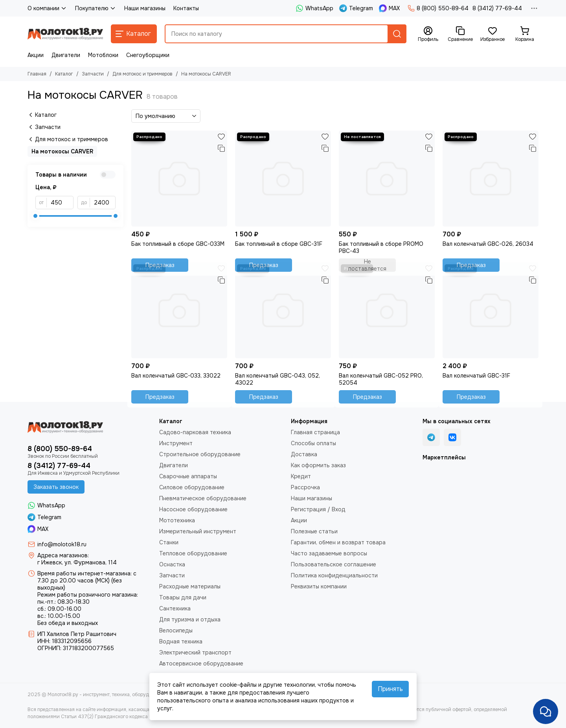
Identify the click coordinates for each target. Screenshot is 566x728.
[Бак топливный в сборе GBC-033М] (179, 179)
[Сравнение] (460, 34)
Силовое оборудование (192, 487)
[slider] (35, 216)
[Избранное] (492, 34)
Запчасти (93, 74)
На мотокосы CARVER (62, 151)
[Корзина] (525, 34)
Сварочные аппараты (188, 476)
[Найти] (397, 34)
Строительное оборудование (200, 454)
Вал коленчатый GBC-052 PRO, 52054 (381, 379)
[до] (103, 203)
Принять (390, 689)
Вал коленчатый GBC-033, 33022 (176, 376)
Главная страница (315, 432)
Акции (36, 55)
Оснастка (172, 564)
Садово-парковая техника (195, 432)
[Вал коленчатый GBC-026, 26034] (491, 179)
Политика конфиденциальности (334, 575)
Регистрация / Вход (318, 509)
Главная (37, 74)
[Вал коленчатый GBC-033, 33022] (179, 310)
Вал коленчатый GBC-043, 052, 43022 (277, 379)
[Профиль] (428, 34)
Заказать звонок (56, 487)
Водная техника (181, 641)
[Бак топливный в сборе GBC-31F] (283, 179)
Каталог (64, 74)
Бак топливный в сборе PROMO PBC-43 (381, 247)
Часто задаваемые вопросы (329, 553)
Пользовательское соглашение (334, 564)
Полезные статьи (314, 531)
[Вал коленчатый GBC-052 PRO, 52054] (387, 310)
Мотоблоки (103, 55)
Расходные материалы (190, 586)
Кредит (301, 476)
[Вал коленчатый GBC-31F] (491, 310)
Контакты (186, 8)
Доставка (304, 454)
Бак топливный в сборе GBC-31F (279, 244)
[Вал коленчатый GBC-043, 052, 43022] (283, 310)
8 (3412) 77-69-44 (497, 8)
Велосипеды (176, 630)
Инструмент (176, 443)
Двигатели (66, 55)
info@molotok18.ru (62, 544)
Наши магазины (145, 8)
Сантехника (175, 608)
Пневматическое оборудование (203, 498)
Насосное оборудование (193, 509)
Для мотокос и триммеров (142, 74)
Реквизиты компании (319, 586)
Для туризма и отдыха (190, 619)
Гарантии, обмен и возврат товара (338, 542)
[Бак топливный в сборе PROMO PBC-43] (387, 179)
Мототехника (177, 520)
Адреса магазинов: (63, 555)
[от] (60, 203)
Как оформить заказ (318, 465)
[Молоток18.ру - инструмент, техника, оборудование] (65, 34)
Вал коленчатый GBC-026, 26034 (488, 244)
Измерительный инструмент (198, 531)
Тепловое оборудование (193, 553)
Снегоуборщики (148, 55)
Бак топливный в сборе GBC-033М (178, 244)
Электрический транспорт (195, 652)
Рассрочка (305, 487)
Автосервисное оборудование (201, 663)
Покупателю (96, 8)
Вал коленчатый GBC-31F (476, 376)
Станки (169, 542)
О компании (47, 8)
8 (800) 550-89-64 (438, 8)
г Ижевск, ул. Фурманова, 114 (77, 562)
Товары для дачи (183, 597)
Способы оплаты (313, 443)
